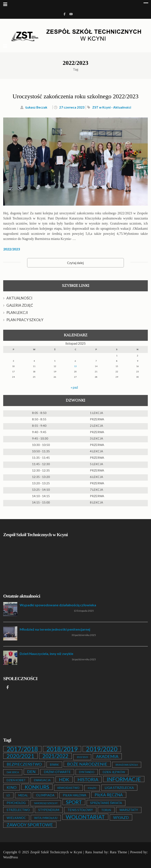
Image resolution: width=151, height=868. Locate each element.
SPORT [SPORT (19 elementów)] (74, 802)
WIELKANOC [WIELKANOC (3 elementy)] (16, 818)
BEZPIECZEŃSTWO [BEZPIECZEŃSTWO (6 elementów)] (24, 764)
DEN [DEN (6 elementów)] (31, 772)
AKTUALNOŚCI (19, 298)
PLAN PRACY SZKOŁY (25, 320)
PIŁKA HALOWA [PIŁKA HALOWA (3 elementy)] (75, 795)
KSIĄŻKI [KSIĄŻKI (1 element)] (92, 788)
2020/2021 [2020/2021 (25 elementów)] (20, 756)
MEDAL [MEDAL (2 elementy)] (23, 795)
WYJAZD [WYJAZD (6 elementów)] (121, 817)
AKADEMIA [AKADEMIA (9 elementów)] (107, 756)
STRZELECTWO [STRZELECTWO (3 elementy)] (18, 810)
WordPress (11, 857)
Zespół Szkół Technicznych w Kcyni (56, 852)
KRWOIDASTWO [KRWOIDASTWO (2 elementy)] (68, 788)
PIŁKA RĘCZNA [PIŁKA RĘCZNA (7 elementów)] (109, 795)
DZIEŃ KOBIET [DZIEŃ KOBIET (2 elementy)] (16, 780)
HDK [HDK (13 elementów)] (64, 779)
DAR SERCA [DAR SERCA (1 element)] (13, 772)
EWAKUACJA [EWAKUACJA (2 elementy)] (42, 780)
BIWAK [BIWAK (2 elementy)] (54, 765)
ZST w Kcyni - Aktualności (112, 107)
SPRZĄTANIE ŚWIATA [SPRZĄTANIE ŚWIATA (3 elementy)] (106, 803)
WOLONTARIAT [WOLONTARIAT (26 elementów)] (85, 817)
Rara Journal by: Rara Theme (106, 852)
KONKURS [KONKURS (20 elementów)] (37, 787)
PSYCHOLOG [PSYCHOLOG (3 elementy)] (16, 803)
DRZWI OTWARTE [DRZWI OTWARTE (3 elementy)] (57, 772)
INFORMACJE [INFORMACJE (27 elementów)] (124, 779)
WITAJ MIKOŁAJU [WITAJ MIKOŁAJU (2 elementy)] (46, 818)
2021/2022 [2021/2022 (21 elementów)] (55, 756)
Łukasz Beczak (36, 107)
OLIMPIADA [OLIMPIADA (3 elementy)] (45, 795)
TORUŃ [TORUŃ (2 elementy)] (106, 810)
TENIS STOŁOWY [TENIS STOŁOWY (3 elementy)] (80, 810)
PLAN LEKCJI (17, 313)
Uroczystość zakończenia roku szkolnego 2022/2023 (75, 96)
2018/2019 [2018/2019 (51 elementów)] (62, 749)
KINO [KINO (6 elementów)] (12, 787)
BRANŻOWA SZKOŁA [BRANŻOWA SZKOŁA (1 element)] (127, 765)
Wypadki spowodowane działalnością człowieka (58, 605)
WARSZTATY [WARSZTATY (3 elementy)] (129, 810)
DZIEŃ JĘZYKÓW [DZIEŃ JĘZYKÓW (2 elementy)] (114, 772)
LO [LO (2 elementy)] (8, 795)
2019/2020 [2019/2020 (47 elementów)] (102, 749)
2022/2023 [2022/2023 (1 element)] (82, 757)
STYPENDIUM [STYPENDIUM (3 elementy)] (49, 810)
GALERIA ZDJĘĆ (20, 305)
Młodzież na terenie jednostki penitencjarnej (55, 629)
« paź (74, 387)
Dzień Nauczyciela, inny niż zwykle (46, 654)
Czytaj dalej (75, 263)
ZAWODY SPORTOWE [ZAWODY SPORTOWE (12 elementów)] (30, 825)
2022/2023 (12, 249)
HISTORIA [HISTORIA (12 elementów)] (88, 779)
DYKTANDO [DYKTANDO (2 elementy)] (87, 772)
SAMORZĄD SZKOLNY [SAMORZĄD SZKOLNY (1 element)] (46, 803)
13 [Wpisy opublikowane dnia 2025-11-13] (75, 366)
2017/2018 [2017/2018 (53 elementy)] (22, 749)
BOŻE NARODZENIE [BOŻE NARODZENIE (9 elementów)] (87, 764)
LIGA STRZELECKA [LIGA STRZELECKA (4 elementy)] (119, 787)
